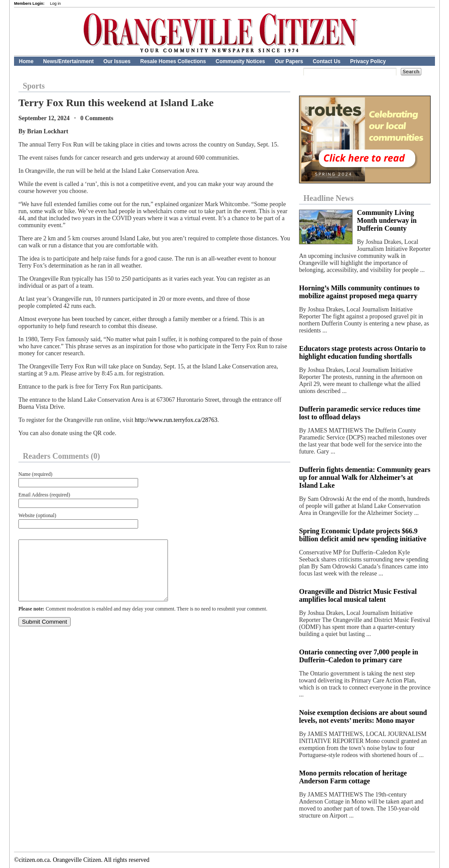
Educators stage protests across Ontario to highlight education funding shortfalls (362, 352)
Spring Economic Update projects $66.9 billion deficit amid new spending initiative (363, 535)
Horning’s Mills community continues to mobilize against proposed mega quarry (359, 292)
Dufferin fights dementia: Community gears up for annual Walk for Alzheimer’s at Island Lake (365, 477)
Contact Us (326, 61)
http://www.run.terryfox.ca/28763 (176, 420)
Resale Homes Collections (173, 61)
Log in (55, 4)
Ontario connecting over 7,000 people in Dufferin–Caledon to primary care (359, 656)
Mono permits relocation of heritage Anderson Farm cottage (353, 777)
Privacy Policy (368, 61)
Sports (34, 86)
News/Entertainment (68, 61)
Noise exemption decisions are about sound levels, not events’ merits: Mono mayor (363, 716)
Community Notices (241, 61)
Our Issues (117, 61)
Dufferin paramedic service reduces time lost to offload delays (360, 413)
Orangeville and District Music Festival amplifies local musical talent (358, 595)
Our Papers (289, 61)
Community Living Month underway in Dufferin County (387, 220)
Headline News (329, 198)
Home (26, 61)
